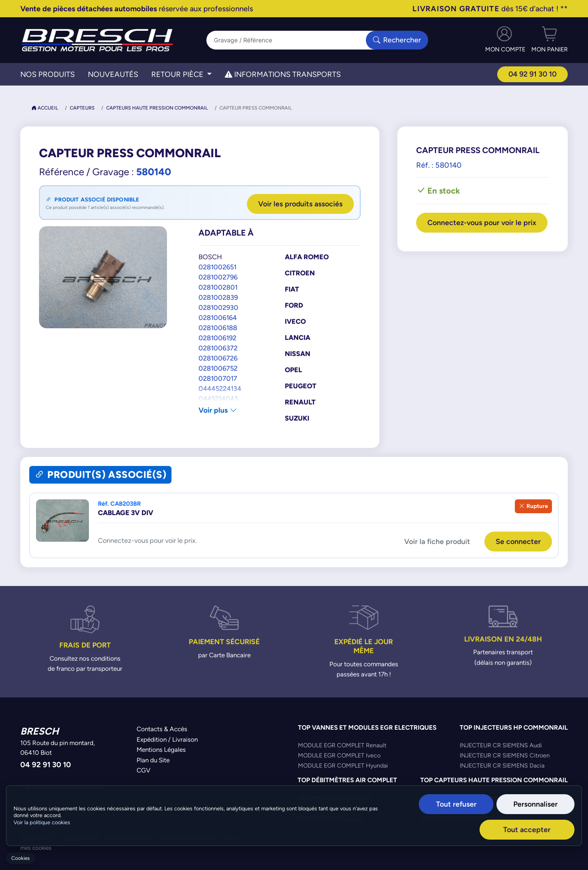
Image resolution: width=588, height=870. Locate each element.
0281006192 (217, 337)
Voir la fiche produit (436, 540)
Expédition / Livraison (167, 738)
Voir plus (218, 410)
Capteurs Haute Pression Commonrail (157, 108)
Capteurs (82, 108)
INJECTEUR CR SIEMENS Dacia (502, 765)
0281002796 (218, 277)
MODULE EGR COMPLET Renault (342, 745)
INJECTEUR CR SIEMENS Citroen (505, 755)
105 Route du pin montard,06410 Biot (58, 747)
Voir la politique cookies (42, 823)
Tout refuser (472, 804)
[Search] (290, 40)
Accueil (45, 108)
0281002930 (218, 307)
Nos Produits (47, 74)
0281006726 (218, 358)
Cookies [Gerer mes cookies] (20, 858)
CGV (144, 769)
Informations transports (283, 74)
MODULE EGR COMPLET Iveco (339, 755)
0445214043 (218, 398)
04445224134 (220, 388)
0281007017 (218, 378)
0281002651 (217, 267)
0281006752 (218, 368)
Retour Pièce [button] (178, 74)
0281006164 (218, 317)
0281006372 (218, 348)
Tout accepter (539, 829)
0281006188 (218, 327)
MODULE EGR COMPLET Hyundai (343, 765)
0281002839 (218, 297)
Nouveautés (113, 74)
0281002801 (218, 287)
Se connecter (518, 540)
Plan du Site (153, 759)
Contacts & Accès (162, 728)
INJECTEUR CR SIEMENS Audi (501, 745)
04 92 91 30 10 (532, 74)
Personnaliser (541, 804)
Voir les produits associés (300, 203)
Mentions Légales (161, 749)
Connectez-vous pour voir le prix (483, 228)
